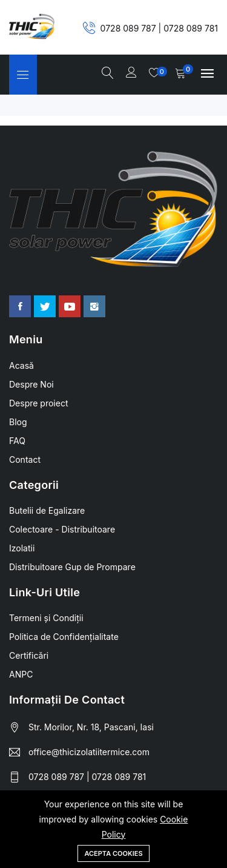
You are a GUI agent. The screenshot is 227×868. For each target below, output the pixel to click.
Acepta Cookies (113, 853)
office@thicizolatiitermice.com (89, 752)
